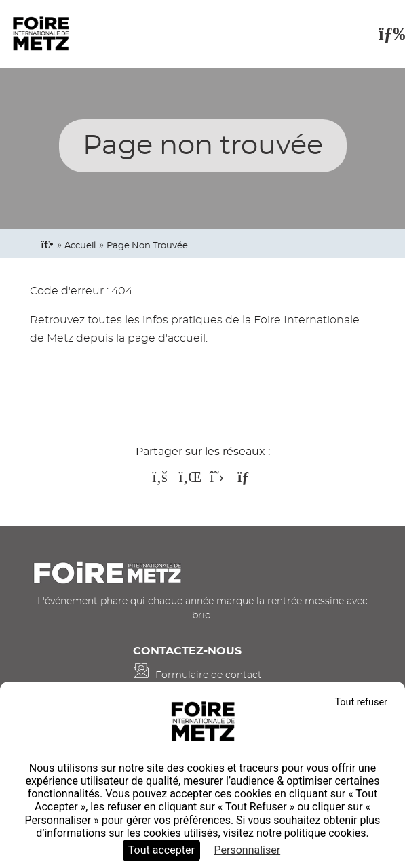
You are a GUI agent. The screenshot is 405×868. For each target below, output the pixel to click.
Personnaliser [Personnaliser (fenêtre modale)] (248, 850)
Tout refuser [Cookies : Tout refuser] (361, 702)
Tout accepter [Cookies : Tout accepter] (161, 850)
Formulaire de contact (209, 675)
